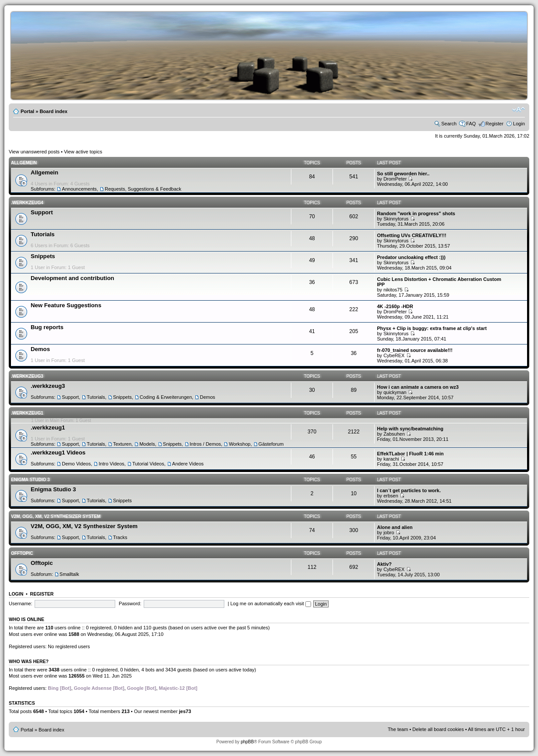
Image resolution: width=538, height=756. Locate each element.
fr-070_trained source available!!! (414, 350)
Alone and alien (395, 527)
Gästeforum (271, 444)
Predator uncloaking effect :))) (411, 257)
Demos (40, 349)
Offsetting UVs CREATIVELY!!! (411, 235)
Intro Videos (111, 464)
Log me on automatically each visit (271, 603)
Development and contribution (73, 278)
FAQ (471, 124)
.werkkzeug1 (27, 413)
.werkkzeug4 (27, 203)
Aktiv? (384, 564)
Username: (21, 603)
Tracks (120, 537)
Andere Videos (188, 464)
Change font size (519, 110)
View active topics (83, 152)
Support (42, 212)
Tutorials (43, 234)
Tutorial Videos (148, 464)
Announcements (79, 189)
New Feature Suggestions (66, 305)
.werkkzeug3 (27, 376)
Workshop (239, 444)
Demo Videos (76, 464)
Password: (130, 603)
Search (449, 124)
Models (147, 444)
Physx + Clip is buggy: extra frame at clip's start (432, 328)
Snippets (43, 256)
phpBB (247, 742)
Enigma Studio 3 (30, 480)
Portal (27, 111)
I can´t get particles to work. (409, 490)
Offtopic (22, 553)
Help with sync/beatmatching (410, 429)
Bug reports (47, 327)
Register (494, 124)
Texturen (122, 444)
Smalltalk (69, 574)
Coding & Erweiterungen (166, 397)
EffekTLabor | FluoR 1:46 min (410, 454)
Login (519, 124)
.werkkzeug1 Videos (58, 453)
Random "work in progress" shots (416, 213)
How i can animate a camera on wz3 (418, 387)
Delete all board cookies (438, 729)
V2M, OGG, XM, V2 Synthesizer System (56, 516)
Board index (53, 111)
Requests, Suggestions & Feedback (143, 189)
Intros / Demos (205, 444)
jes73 (185, 711)
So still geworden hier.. (403, 174)
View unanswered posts (34, 152)
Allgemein (24, 163)
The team (398, 729)
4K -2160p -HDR (395, 306)
